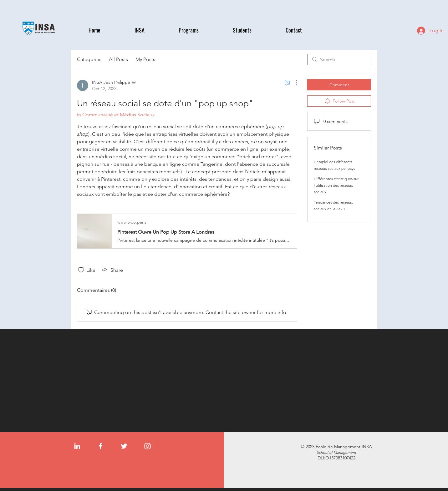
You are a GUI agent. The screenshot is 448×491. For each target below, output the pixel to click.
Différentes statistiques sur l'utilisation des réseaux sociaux (336, 185)
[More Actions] (293, 83)
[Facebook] (101, 446)
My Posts (145, 59)
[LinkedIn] (77, 446)
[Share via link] (112, 270)
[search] (339, 59)
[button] (152, 30)
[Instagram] (148, 446)
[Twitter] (124, 446)
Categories (89, 59)
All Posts (118, 59)
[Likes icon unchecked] (81, 270)
